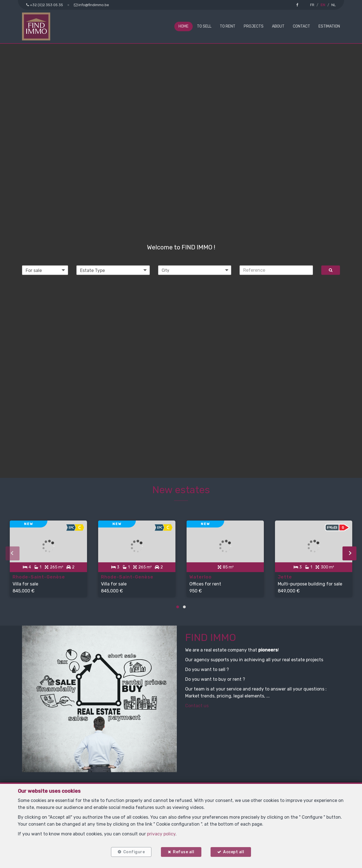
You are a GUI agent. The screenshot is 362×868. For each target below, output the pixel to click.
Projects (254, 26)
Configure (134, 852)
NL (334, 5)
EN (323, 5)
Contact (301, 26)
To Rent (228, 26)
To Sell (204, 26)
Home (184, 26)
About (278, 26)
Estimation (329, 26)
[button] (195, 270)
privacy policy (161, 834)
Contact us (197, 705)
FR (312, 5)
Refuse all (184, 852)
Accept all (234, 852)
